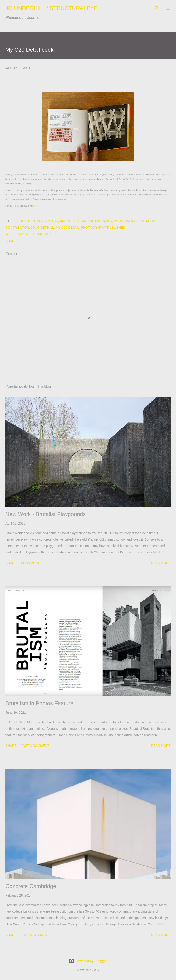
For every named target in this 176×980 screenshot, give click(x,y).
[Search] (157, 8)
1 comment (30, 563)
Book (118, 221)
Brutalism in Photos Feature (39, 703)
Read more (161, 563)
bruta (130, 221)
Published (116, 228)
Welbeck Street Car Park (29, 234)
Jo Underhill (42, 228)
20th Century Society (39, 221)
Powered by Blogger (88, 961)
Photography (93, 228)
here (36, 206)
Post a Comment (35, 746)
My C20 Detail (67, 228)
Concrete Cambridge (31, 886)
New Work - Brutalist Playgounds (46, 514)
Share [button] (11, 241)
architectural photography (86, 221)
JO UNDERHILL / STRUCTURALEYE (52, 8)
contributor (17, 228)
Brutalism (146, 221)
